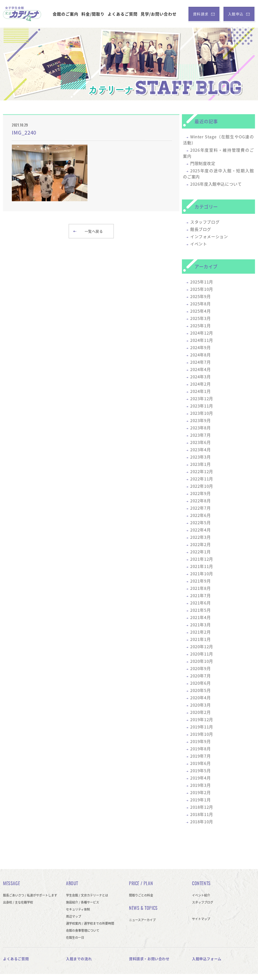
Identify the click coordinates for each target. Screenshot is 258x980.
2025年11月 (202, 282)
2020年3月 (200, 705)
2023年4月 (200, 450)
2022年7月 (200, 508)
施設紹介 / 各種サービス (83, 902)
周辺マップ (74, 916)
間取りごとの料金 (141, 895)
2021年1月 (200, 639)
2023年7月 (200, 435)
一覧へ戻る (88, 231)
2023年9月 (200, 420)
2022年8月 (200, 501)
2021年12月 (202, 559)
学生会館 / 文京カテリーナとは (87, 895)
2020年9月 (200, 668)
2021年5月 (200, 610)
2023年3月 (200, 457)
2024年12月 (202, 333)
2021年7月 (200, 595)
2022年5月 (200, 522)
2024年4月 (200, 369)
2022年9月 (200, 493)
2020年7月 (200, 676)
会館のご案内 (66, 14)
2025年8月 (200, 304)
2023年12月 (202, 398)
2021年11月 (202, 566)
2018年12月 (202, 807)
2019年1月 (200, 800)
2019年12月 (202, 719)
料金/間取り (93, 14)
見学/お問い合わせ (159, 14)
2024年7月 (200, 362)
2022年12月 (202, 471)
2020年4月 (200, 698)
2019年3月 (200, 785)
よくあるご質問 (123, 14)
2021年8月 (200, 588)
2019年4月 (200, 778)
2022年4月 (200, 530)
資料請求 (204, 14)
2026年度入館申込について (216, 184)
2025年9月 (200, 296)
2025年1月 (200, 325)
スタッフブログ (205, 222)
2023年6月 (200, 442)
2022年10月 (202, 486)
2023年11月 (202, 406)
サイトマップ (201, 919)
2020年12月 (202, 646)
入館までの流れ (79, 959)
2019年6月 (200, 763)
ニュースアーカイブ (142, 920)
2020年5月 (200, 690)
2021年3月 (200, 625)
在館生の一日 (75, 937)
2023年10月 (202, 413)
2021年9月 (200, 581)
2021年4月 (200, 617)
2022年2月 (200, 544)
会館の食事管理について (83, 930)
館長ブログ (201, 229)
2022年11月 (202, 479)
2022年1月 (200, 552)
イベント (199, 244)
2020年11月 (202, 654)
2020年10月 (202, 661)
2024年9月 (200, 347)
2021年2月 (200, 632)
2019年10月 (202, 734)
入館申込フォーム (207, 959)
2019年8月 (200, 749)
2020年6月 (200, 683)
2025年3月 (200, 318)
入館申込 (239, 14)
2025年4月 (200, 311)
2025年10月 (202, 289)
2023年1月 (200, 464)
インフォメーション (209, 236)
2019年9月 (200, 741)
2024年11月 (202, 340)
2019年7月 (200, 756)
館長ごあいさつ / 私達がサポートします (30, 895)
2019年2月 (200, 792)
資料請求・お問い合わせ (149, 959)
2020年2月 (200, 712)
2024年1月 (200, 391)
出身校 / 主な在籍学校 (18, 902)
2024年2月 (200, 384)
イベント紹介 (201, 895)
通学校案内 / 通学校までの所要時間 (90, 923)
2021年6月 (200, 603)
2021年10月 (202, 574)
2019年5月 (200, 770)
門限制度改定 (203, 163)
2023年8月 (200, 428)
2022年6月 (200, 515)
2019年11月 (202, 727)
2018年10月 (202, 822)
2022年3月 (200, 537)
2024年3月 (200, 377)
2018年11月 (202, 814)
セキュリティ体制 (78, 909)
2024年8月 (200, 355)
